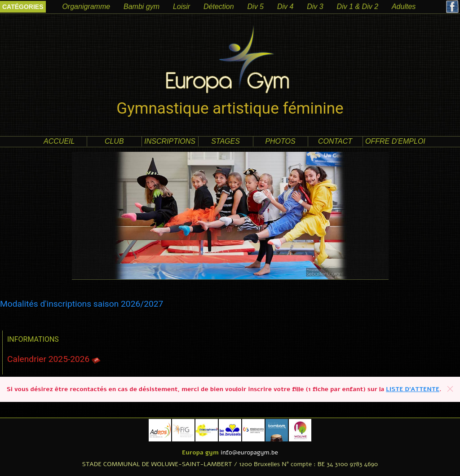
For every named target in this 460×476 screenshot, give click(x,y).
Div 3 (315, 7)
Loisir (181, 7)
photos (280, 141)
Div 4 (285, 7)
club (114, 141)
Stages (226, 141)
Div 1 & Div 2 (358, 7)
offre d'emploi (395, 141)
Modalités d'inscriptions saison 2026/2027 (82, 304)
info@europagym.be (249, 452)
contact (335, 141)
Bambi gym (142, 7)
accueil (59, 141)
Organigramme (86, 7)
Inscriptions (170, 141)
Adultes (404, 7)
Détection (219, 7)
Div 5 (256, 7)
